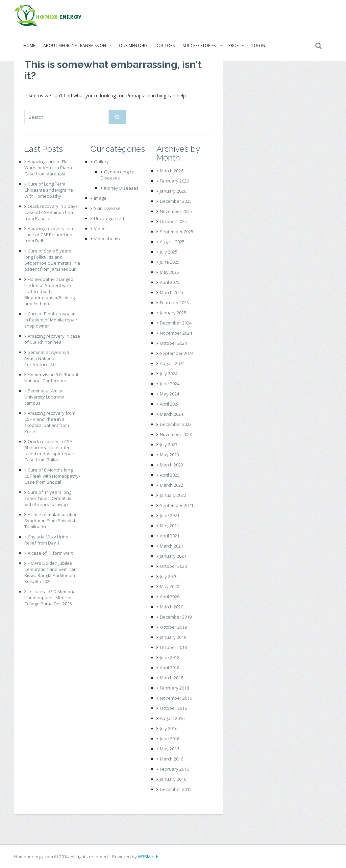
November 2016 (176, 698)
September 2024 (177, 353)
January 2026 (173, 191)
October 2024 (173, 343)
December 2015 (176, 789)
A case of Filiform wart (50, 553)
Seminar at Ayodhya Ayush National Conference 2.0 (47, 358)
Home (29, 45)
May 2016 (169, 749)
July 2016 (169, 728)
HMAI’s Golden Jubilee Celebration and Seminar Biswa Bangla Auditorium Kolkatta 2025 (50, 572)
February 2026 (174, 181)
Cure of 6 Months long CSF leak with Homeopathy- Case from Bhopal (52, 476)
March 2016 (171, 759)
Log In (258, 45)
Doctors (165, 45)
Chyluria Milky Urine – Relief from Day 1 (48, 540)
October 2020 (173, 566)
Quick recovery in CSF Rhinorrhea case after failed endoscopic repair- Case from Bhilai (50, 451)
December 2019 (176, 617)
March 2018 (171, 678)
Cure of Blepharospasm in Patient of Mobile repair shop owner (51, 320)
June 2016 (170, 739)
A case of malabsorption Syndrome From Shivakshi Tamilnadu (51, 521)
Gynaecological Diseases (118, 175)
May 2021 (169, 526)
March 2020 (171, 607)
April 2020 (170, 597)
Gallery (101, 162)
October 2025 (173, 221)
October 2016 (173, 708)
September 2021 (177, 505)
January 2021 (173, 556)
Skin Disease (107, 208)
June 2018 (170, 657)
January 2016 (173, 779)
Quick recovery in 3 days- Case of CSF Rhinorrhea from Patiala (52, 212)
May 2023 (169, 455)
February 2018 (174, 688)
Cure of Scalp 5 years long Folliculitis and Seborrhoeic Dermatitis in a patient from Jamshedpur (52, 260)
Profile (236, 45)
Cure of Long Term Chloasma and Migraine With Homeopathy (49, 190)
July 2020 (169, 576)
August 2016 (172, 718)
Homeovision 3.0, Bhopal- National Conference (52, 378)
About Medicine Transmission (75, 45)
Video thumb (107, 239)
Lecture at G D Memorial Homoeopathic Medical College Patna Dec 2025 (51, 598)
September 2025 (177, 232)
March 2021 (171, 546)
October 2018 (173, 647)
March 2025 (171, 292)
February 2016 (174, 769)
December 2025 (176, 201)
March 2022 (171, 485)
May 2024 (169, 394)
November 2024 (176, 333)
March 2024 (171, 414)
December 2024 (176, 323)
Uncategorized (109, 218)
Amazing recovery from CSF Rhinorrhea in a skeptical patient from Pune (50, 422)
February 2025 (174, 303)
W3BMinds (149, 857)
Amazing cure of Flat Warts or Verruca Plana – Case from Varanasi (50, 168)
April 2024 (170, 404)
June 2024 (170, 384)
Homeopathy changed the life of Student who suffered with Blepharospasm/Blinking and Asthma (50, 291)
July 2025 (169, 252)
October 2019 (173, 627)
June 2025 (170, 262)
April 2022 (170, 475)
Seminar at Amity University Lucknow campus (44, 397)
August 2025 (172, 242)
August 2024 (172, 363)
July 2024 (169, 373)
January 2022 (173, 495)
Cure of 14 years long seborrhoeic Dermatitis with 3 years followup (48, 498)
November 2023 (176, 434)
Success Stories (199, 45)
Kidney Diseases (121, 188)
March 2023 (171, 465)
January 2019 (173, 637)
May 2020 (169, 586)
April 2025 (170, 282)
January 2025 (173, 313)
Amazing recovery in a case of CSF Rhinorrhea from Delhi (49, 235)
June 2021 (170, 515)
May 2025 (169, 272)
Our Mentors (133, 45)
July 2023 (169, 444)
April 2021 (170, 536)
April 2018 (170, 668)
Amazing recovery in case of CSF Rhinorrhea (52, 339)
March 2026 (171, 171)
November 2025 (176, 211)
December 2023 (176, 424)
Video (100, 228)
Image (100, 198)
